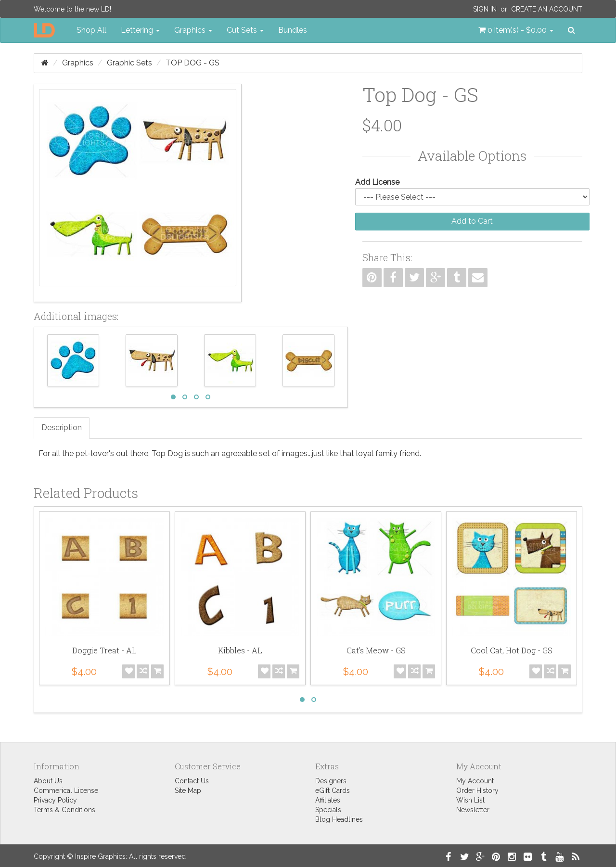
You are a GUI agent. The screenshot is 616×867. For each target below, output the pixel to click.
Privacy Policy (55, 800)
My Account (475, 781)
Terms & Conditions (64, 810)
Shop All (91, 30)
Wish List (470, 800)
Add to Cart (472, 221)
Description (62, 427)
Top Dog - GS (192, 63)
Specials (328, 810)
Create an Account (547, 9)
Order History (477, 790)
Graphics (78, 63)
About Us (48, 781)
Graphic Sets (129, 63)
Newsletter (473, 810)
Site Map (188, 790)
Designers (331, 781)
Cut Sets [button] (245, 30)
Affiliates (328, 800)
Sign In (485, 9)
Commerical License (66, 790)
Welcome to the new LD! (72, 9)
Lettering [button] (140, 30)
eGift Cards (333, 790)
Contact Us (192, 781)
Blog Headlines (339, 819)
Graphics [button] (193, 30)
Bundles (293, 30)
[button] (516, 30)
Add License (377, 182)
